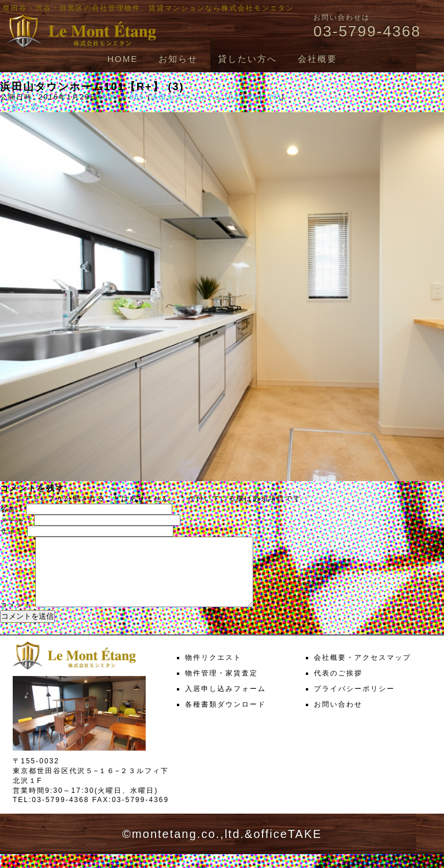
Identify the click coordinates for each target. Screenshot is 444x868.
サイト (12, 531)
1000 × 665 (121, 97)
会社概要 (317, 59)
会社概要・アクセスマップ (362, 671)
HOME (122, 59)
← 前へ (14, 107)
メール (16, 520)
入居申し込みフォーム (225, 703)
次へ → (44, 107)
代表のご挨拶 (338, 687)
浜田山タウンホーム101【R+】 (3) (216, 97)
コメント (16, 619)
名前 (12, 509)
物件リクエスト (213, 671)
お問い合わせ (338, 718)
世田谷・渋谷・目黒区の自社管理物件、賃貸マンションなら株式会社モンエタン (149, 8)
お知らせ (178, 59)
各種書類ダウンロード (225, 718)
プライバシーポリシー (354, 703)
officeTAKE (287, 848)
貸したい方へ (247, 59)
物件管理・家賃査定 (221, 687)
